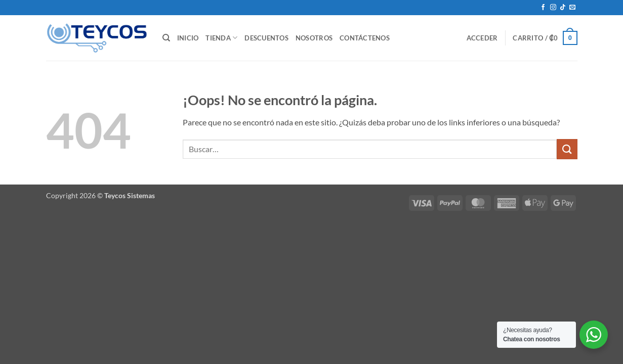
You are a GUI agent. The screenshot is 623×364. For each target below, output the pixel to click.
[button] (482, 38)
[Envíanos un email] (572, 8)
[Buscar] (166, 38)
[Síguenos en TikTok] (563, 8)
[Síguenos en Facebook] (543, 8)
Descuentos (266, 38)
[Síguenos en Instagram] (553, 8)
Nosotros (314, 38)
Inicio (188, 38)
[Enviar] (567, 149)
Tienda (221, 38)
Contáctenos (365, 38)
